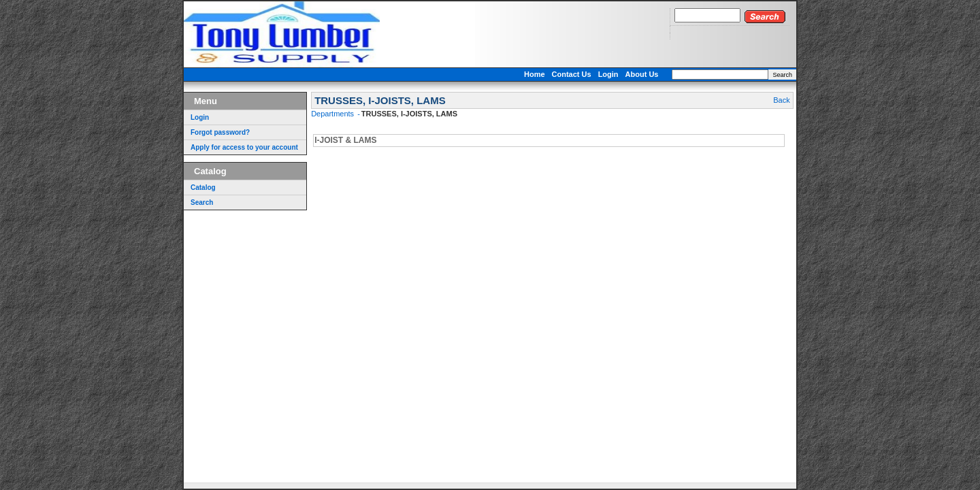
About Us (642, 74)
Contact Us (572, 74)
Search (782, 75)
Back (781, 100)
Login (608, 74)
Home (535, 74)
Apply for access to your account (244, 147)
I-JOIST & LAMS (345, 140)
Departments (333, 114)
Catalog (203, 187)
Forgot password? (220, 132)
